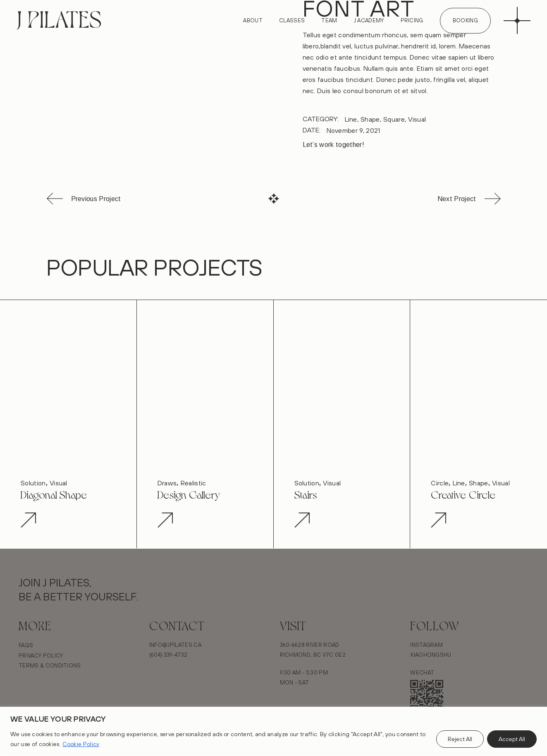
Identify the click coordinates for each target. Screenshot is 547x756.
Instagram (426, 645)
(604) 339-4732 (168, 655)
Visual (417, 119)
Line (351, 119)
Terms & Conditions (50, 665)
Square (394, 119)
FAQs (26, 645)
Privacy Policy (41, 655)
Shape (370, 119)
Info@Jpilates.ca (175, 645)
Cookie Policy (81, 744)
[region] (273, 731)
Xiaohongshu (431, 655)
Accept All (512, 739)
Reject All (460, 739)
